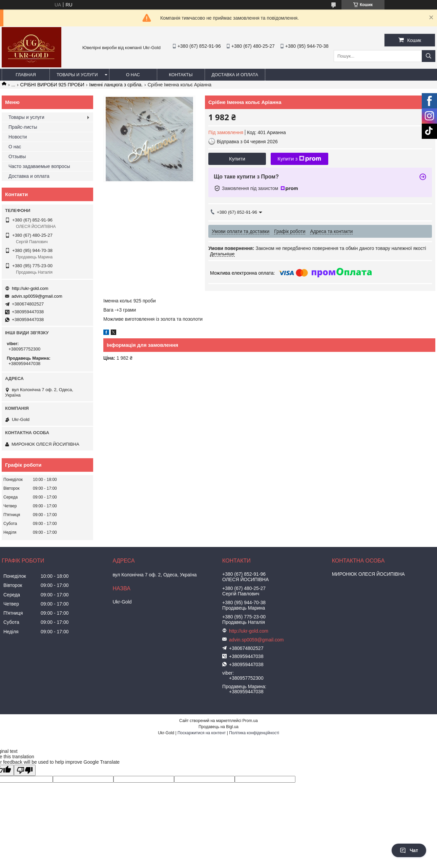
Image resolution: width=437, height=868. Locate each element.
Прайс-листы (23, 127)
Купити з (299, 159)
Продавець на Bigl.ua (218, 727)
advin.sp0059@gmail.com (37, 296)
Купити (237, 159)
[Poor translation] (25, 770)
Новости (18, 137)
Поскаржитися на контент (202, 733)
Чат (409, 850)
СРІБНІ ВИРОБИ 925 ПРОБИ (52, 85)
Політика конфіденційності (254, 733)
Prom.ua (250, 721)
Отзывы (17, 156)
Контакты (181, 75)
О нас (133, 75)
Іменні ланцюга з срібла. (116, 85)
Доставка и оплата (235, 75)
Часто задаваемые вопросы (39, 166)
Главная (26, 75)
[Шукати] (429, 56)
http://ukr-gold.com (30, 288)
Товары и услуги (77, 75)
